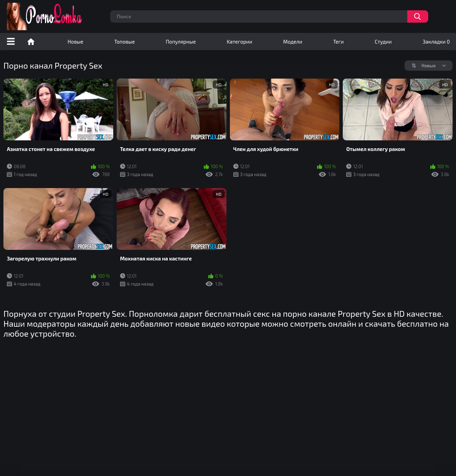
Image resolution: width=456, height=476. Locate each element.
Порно (31, 42)
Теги (338, 42)
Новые (75, 42)
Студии (383, 42)
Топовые (125, 42)
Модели (293, 42)
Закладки (436, 42)
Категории (239, 42)
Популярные (181, 42)
